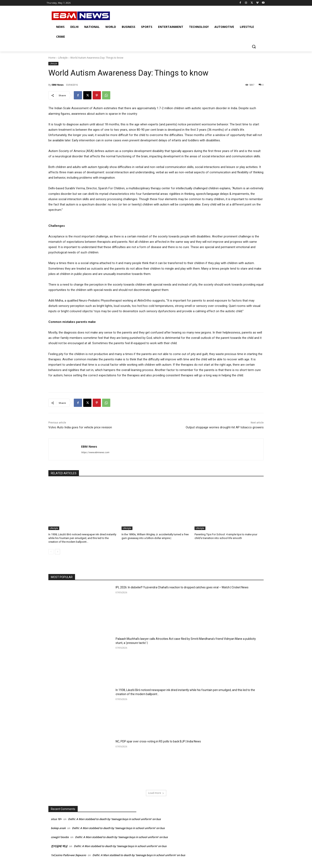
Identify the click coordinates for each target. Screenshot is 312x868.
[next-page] (58, 552)
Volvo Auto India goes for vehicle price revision (80, 427)
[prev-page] (51, 552)
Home (52, 58)
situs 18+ (56, 819)
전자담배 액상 (59, 846)
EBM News (58, 85)
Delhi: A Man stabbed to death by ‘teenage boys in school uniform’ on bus (114, 819)
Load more (156, 793)
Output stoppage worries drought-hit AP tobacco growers (225, 427)
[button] (254, 47)
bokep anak (58, 828)
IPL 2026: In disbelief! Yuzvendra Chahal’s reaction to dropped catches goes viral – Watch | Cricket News (182, 587)
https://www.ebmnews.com (95, 452)
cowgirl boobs (60, 837)
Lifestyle (63, 58)
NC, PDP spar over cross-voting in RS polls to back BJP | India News (158, 741)
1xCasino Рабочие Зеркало (68, 855)
